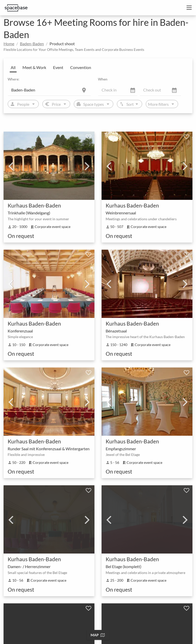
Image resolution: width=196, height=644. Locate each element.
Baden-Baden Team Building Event (55, 635)
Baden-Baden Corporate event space (57, 599)
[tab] (98, 536)
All (13, 67)
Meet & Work (34, 67)
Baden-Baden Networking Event (108, 626)
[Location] (49, 90)
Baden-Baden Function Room (114, 599)
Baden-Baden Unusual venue (50, 608)
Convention (81, 67)
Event (58, 67)
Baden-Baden (32, 44)
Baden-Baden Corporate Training (113, 635)
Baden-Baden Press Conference (53, 626)
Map (98, 635)
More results (99, 500)
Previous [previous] (11, 166)
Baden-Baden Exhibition (150, 617)
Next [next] (87, 166)
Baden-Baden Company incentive (99, 617)
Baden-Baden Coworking (48, 617)
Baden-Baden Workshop (164, 635)
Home (9, 44)
